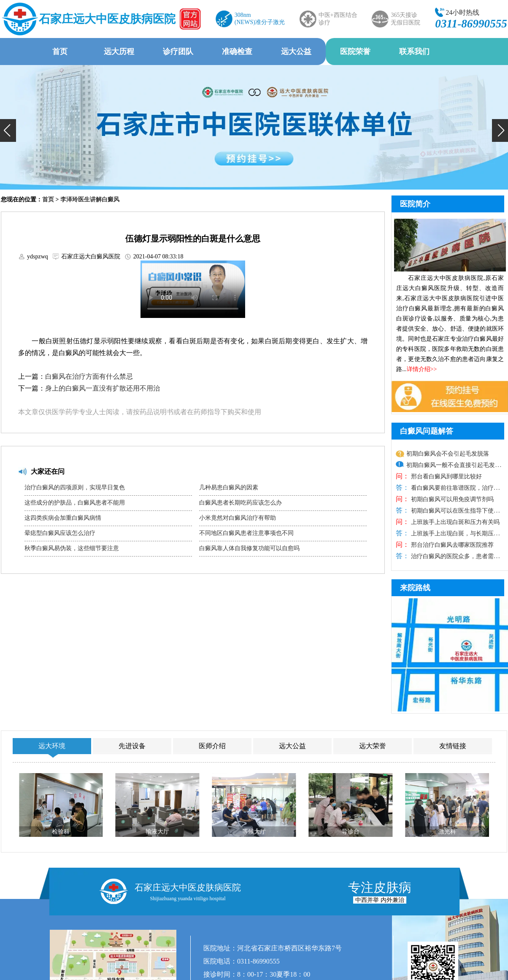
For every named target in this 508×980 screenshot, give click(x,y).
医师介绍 (212, 746)
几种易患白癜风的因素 (229, 487)
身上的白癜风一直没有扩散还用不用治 (103, 388)
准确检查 (237, 52)
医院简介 (415, 204)
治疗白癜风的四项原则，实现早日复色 (75, 487)
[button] (8, 130)
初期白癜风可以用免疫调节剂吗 (451, 499)
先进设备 (132, 746)
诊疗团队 (178, 52)
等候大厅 (254, 832)
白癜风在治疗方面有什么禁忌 (89, 376)
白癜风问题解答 (427, 431)
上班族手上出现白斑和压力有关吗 (454, 522)
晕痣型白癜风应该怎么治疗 (60, 533)
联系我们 (414, 52)
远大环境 (52, 746)
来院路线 (415, 588)
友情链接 (453, 746)
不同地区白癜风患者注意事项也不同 (246, 533)
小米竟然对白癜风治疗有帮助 (238, 518)
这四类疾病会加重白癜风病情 (63, 518)
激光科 (447, 832)
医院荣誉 (355, 52)
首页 (60, 52)
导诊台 (351, 832)
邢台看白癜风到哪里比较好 (446, 476)
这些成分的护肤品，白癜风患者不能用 (75, 503)
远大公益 (296, 52)
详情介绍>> (422, 369)
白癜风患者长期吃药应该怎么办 (240, 503)
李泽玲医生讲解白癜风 (90, 200)
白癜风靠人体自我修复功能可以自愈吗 (249, 548)
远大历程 (119, 52)
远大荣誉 (373, 746)
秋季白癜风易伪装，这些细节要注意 (72, 548)
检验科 (61, 832)
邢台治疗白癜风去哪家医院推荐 (451, 545)
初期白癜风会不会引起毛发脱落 (448, 454)
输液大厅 (157, 832)
